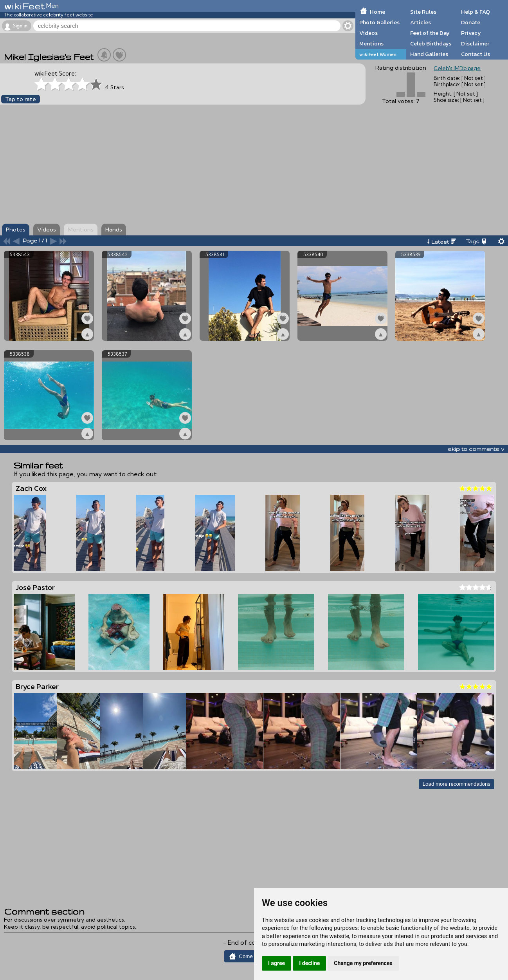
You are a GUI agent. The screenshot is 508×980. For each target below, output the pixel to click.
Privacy (471, 33)
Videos (368, 33)
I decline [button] (309, 963)
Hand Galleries (429, 54)
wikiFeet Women (378, 54)
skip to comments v (476, 449)
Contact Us (476, 54)
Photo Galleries (379, 22)
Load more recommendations (457, 784)
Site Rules (423, 12)
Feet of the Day (430, 33)
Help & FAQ (476, 12)
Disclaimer (475, 43)
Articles (421, 22)
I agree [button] (277, 963)
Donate (471, 22)
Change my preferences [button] (363, 963)
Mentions (371, 43)
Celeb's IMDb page (457, 68)
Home (377, 12)
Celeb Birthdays (431, 43)
